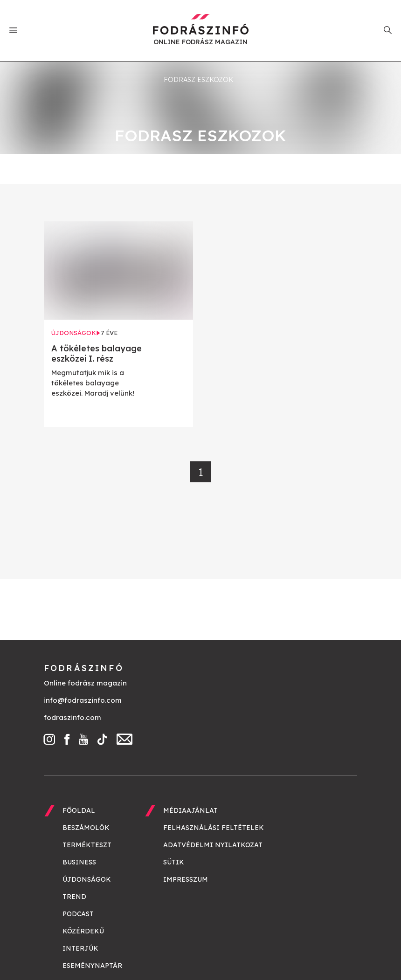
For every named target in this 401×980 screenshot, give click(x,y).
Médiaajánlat (190, 810)
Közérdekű (83, 931)
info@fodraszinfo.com (83, 700)
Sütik (174, 862)
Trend (74, 897)
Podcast (78, 914)
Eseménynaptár (92, 966)
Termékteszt (87, 845)
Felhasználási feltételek (214, 828)
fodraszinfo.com (73, 717)
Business (79, 862)
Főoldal (79, 810)
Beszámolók (86, 828)
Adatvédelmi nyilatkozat (213, 845)
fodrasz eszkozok (198, 80)
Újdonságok (87, 879)
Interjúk (80, 948)
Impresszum (186, 879)
